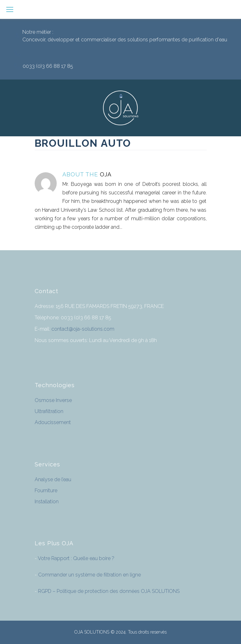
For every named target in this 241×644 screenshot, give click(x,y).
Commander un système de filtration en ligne (89, 575)
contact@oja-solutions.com (83, 329)
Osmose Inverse (53, 400)
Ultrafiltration (49, 411)
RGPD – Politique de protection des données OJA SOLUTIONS (108, 591)
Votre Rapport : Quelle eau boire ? (76, 558)
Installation (47, 502)
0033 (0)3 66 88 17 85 (48, 66)
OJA (106, 174)
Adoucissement (53, 422)
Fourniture (46, 490)
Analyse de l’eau (53, 479)
